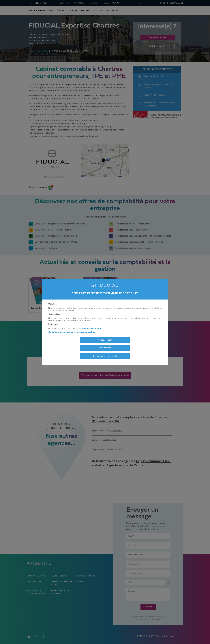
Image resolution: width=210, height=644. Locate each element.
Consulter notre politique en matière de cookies (72, 332)
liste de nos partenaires (90, 329)
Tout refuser (105, 348)
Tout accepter (105, 340)
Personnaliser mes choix (105, 356)
